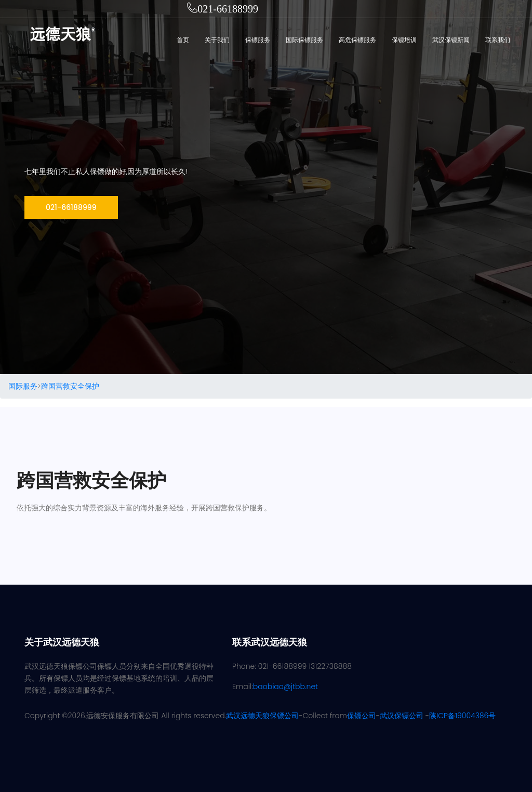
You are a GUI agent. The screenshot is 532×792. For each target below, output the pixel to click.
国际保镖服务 (304, 40)
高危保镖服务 (357, 40)
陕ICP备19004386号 (462, 716)
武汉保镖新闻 (451, 40)
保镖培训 (404, 40)
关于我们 (217, 40)
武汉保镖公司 (402, 716)
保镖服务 (258, 40)
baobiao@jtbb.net (285, 687)
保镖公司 (362, 716)
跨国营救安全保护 (70, 386)
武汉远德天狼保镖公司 (262, 716)
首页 (183, 40)
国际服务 (23, 386)
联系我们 (498, 40)
